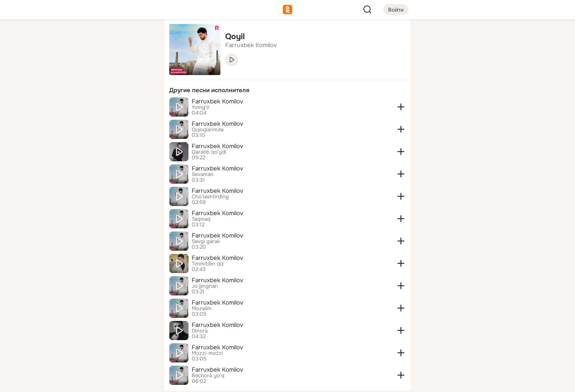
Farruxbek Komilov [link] (251, 45)
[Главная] (70, 38)
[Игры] (141, 109)
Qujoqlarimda (208, 130)
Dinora (200, 331)
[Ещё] (105, 330)
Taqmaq (201, 219)
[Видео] (141, 73)
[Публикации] (70, 73)
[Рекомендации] (105, 144)
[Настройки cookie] (105, 381)
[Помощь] (70, 144)
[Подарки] (70, 109)
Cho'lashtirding (210, 197)
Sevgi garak (206, 242)
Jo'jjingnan (205, 286)
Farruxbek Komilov (217, 101)
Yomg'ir (201, 107)
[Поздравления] (105, 109)
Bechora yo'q (208, 376)
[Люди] (105, 73)
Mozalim (202, 309)
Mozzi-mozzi (207, 353)
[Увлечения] (105, 38)
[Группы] (141, 38)
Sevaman (203, 174)
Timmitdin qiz (208, 264)
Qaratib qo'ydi (209, 152)
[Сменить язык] (105, 347)
